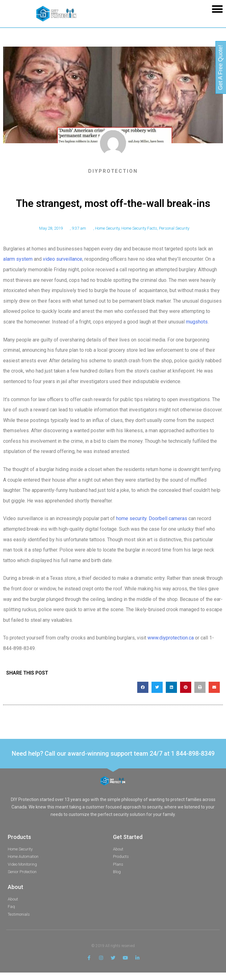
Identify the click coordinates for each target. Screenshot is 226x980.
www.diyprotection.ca (171, 638)
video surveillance (63, 259)
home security (131, 518)
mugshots (197, 322)
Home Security (107, 228)
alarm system (18, 259)
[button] (217, 9)
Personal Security (174, 228)
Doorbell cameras (168, 518)
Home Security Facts (139, 228)
